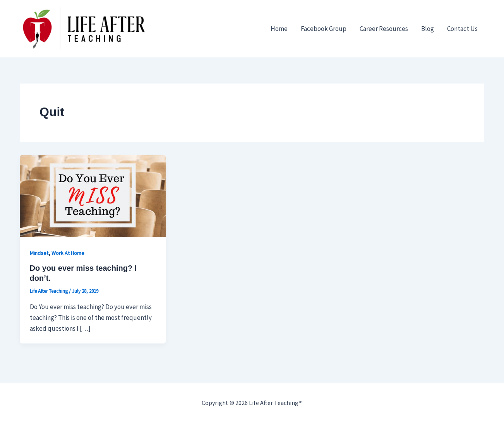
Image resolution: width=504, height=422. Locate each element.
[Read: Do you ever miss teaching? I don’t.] (93, 195)
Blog (428, 29)
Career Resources (384, 29)
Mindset (39, 253)
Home (279, 29)
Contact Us (462, 29)
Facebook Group (324, 29)
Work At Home (68, 253)
